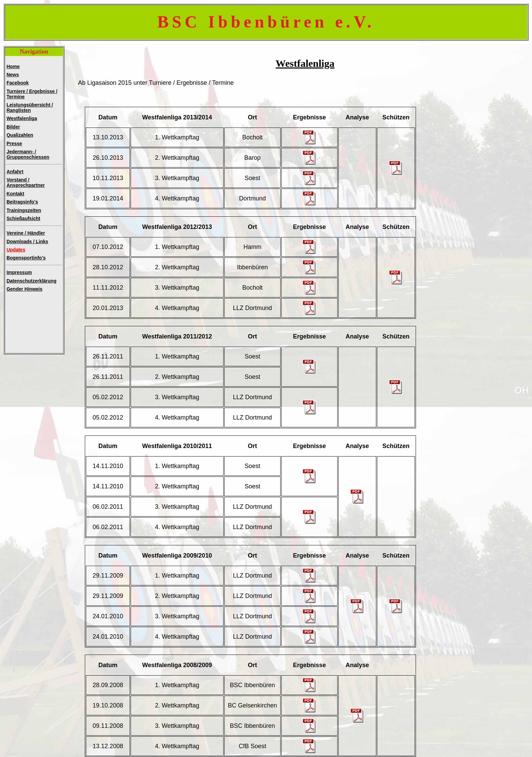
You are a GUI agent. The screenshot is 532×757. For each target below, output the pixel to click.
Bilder (13, 127)
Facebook (17, 83)
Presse (14, 143)
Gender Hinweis (24, 289)
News (13, 75)
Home (13, 66)
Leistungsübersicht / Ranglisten (30, 108)
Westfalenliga (22, 118)
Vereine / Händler (26, 233)
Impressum (19, 272)
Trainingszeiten (24, 210)
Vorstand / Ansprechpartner (26, 182)
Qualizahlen (20, 135)
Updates (16, 250)
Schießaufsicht (23, 218)
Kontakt (15, 194)
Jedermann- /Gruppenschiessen (28, 154)
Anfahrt (15, 172)
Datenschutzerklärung (31, 281)
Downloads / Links (27, 241)
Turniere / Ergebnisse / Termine (32, 94)
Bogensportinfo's (26, 258)
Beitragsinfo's (22, 202)
